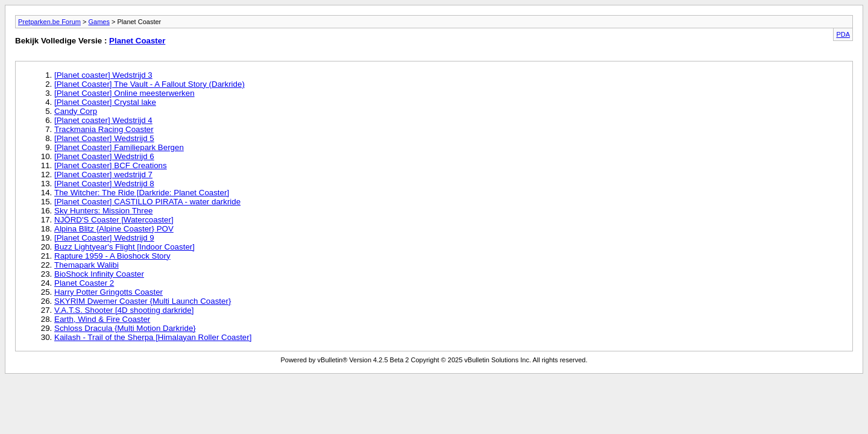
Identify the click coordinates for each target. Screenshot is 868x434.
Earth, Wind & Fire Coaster (102, 319)
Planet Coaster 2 (84, 283)
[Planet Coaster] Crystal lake (105, 102)
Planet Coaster (137, 41)
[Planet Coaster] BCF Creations (111, 165)
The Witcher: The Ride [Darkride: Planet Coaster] (142, 193)
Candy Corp (76, 111)
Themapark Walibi (86, 265)
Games (99, 22)
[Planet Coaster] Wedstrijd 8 (104, 184)
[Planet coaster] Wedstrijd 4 (103, 120)
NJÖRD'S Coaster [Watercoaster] (114, 220)
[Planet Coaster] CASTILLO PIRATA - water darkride (147, 202)
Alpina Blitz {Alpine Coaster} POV (114, 229)
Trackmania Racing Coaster (104, 129)
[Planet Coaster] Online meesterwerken (124, 93)
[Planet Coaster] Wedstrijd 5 (104, 138)
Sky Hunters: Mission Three (103, 211)
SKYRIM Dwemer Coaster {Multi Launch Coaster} (143, 301)
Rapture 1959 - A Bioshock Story (112, 256)
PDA (843, 34)
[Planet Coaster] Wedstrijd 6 (104, 156)
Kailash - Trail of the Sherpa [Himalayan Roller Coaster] (153, 337)
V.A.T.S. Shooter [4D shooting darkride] (124, 310)
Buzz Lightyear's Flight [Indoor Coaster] (124, 247)
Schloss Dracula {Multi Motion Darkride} (125, 328)
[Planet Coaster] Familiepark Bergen (119, 147)
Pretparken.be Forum (49, 22)
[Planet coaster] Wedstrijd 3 (103, 75)
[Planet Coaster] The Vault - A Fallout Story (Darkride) (149, 84)
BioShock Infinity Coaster (99, 274)
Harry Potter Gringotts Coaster (108, 292)
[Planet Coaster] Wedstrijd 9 (104, 238)
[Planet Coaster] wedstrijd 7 (103, 175)
